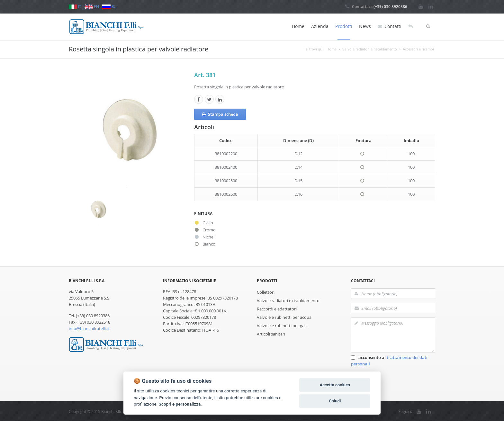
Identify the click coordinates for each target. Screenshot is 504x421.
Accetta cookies (335, 385)
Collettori (266, 291)
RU (109, 6)
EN (92, 6)
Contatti (390, 26)
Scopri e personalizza (180, 404)
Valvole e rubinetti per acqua (284, 317)
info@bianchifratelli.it (89, 328)
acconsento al (389, 360)
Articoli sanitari (271, 333)
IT (75, 6)
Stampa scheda (220, 113)
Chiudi (335, 401)
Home (298, 26)
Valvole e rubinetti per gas (282, 325)
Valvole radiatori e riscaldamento (288, 300)
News (365, 26)
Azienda (320, 26)
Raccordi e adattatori (277, 308)
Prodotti (344, 26)
